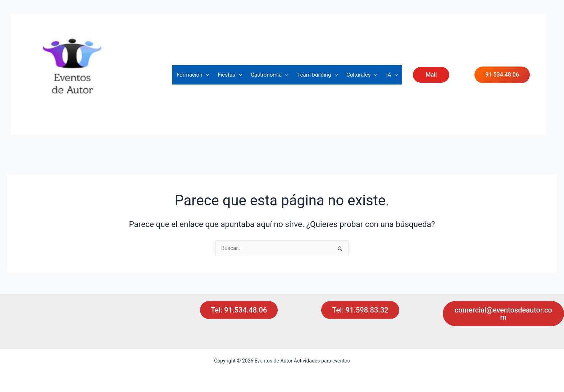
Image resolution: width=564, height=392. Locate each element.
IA (392, 75)
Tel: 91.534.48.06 (239, 310)
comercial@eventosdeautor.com (503, 314)
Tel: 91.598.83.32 (360, 310)
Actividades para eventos (76, 115)
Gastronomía (270, 75)
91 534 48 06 (502, 75)
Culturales (362, 75)
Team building (317, 75)
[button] (206, 75)
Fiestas (230, 75)
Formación (193, 75)
